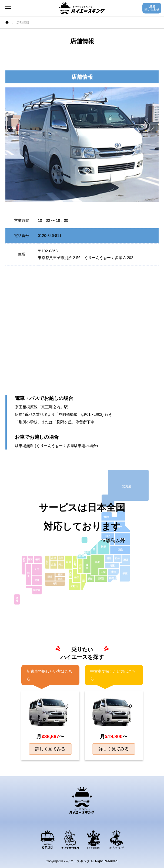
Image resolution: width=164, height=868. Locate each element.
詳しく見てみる (50, 749)
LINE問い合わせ (152, 8)
